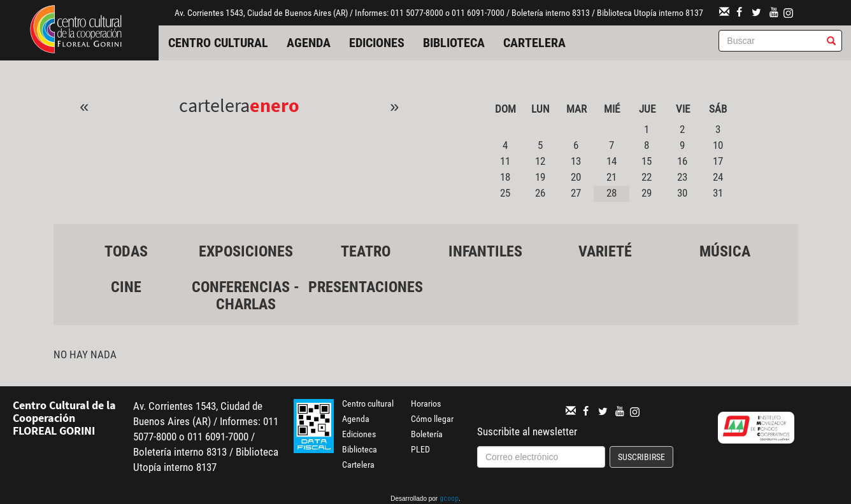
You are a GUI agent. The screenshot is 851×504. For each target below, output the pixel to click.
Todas (126, 251)
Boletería (427, 434)
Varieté (605, 251)
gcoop (449, 500)
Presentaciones (366, 287)
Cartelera (534, 43)
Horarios (426, 403)
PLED (420, 449)
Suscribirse (641, 457)
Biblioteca (454, 43)
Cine (126, 287)
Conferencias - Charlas (246, 295)
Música (725, 251)
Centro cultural (218, 43)
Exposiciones (246, 251)
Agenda (309, 43)
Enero (275, 105)
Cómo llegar (432, 419)
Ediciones (377, 43)
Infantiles (485, 251)
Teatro (366, 251)
